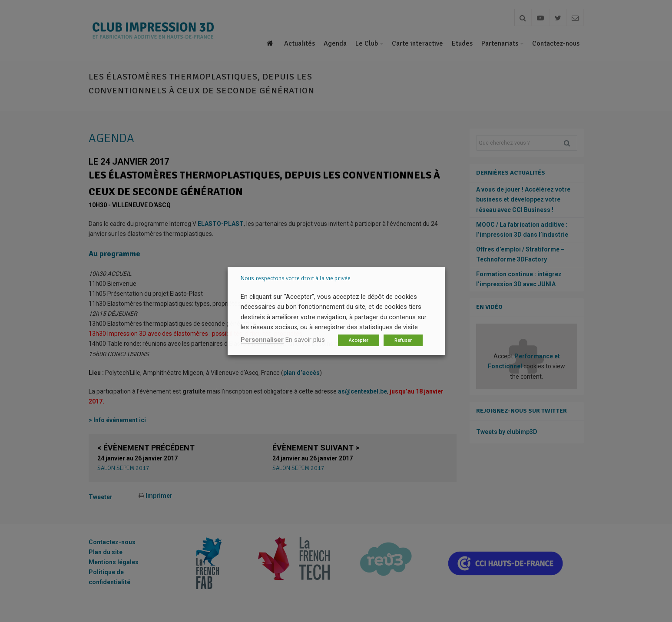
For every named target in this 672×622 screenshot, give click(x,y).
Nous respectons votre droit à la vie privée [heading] (296, 278)
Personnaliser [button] (262, 340)
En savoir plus (305, 340)
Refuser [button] (403, 340)
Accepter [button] (359, 340)
